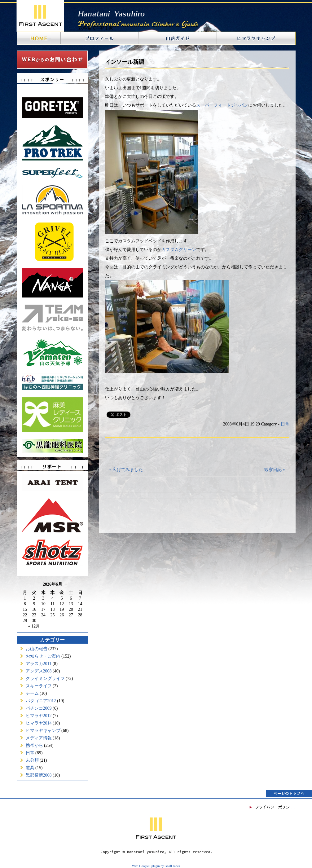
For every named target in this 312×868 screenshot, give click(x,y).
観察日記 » (275, 470)
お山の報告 (37, 649)
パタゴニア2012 (41, 701)
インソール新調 (125, 62)
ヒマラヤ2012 (39, 716)
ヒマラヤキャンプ (43, 731)
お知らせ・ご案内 (43, 656)
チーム (32, 693)
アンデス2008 (39, 671)
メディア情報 (39, 738)
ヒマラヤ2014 (39, 723)
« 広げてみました (126, 470)
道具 (30, 768)
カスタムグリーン (179, 250)
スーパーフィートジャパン (222, 105)
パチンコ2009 (39, 708)
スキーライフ (39, 686)
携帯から (34, 745)
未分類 (32, 760)
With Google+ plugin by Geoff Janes (156, 866)
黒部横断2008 (39, 775)
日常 (30, 753)
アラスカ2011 (39, 664)
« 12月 (34, 626)
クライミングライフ (45, 679)
